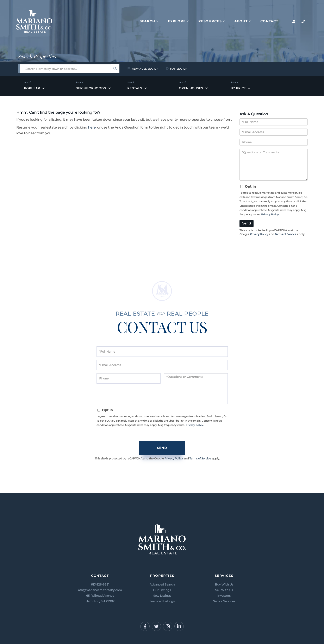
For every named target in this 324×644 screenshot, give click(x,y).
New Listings (162, 596)
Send (247, 223)
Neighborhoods (91, 88)
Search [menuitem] (147, 21)
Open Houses (191, 88)
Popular (32, 88)
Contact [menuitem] (269, 21)
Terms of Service (286, 234)
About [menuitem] (241, 21)
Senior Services (224, 601)
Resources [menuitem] (210, 21)
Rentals (135, 88)
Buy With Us (224, 584)
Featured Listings (162, 601)
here (92, 127)
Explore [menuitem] (177, 21)
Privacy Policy (270, 214)
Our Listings (162, 590)
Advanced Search (145, 69)
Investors (224, 596)
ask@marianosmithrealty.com (100, 590)
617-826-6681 (100, 584)
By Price (238, 88)
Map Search (179, 69)
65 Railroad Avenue (100, 599)
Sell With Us (224, 590)
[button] (115, 69)
